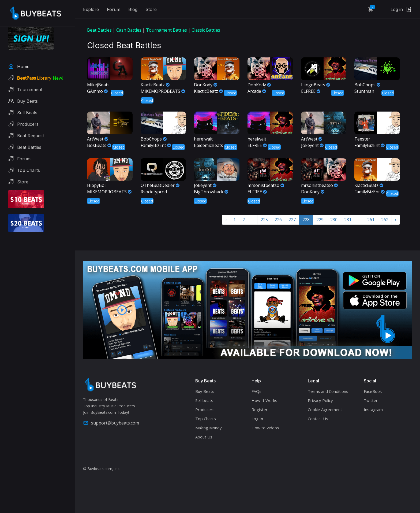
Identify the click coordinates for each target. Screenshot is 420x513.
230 (334, 220)
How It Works (264, 400)
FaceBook (373, 391)
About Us (204, 437)
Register (260, 409)
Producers (205, 409)
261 (371, 220)
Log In (257, 419)
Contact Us (318, 419)
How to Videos (265, 428)
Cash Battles (129, 30)
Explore (91, 9)
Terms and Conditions (328, 391)
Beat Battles (99, 30)
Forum (114, 9)
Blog (133, 9)
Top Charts (206, 419)
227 (292, 220)
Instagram (373, 409)
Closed (117, 93)
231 (348, 220)
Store (151, 9)
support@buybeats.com (111, 423)
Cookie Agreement (325, 409)
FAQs (256, 391)
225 (264, 220)
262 (385, 220)
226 (278, 220)
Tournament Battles (166, 30)
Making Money (209, 428)
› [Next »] (396, 220)
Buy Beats (205, 391)
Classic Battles (206, 30)
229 (320, 220)
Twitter (371, 400)
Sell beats (204, 400)
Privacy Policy (320, 400)
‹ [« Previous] (226, 220)
